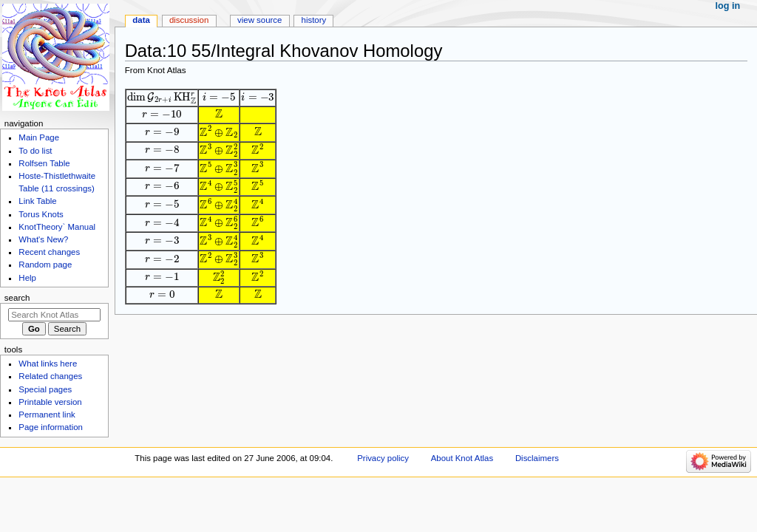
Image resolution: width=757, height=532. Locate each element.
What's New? (43, 239)
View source (259, 20)
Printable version (50, 402)
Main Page (39, 137)
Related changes (50, 376)
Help (27, 278)
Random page (45, 265)
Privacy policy (383, 458)
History (314, 20)
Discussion (189, 20)
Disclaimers (537, 458)
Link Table (37, 201)
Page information (51, 427)
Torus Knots (41, 214)
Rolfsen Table (44, 163)
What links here (48, 364)
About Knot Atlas (462, 458)
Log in (728, 6)
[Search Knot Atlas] (54, 315)
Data (141, 20)
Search (17, 298)
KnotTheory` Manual (57, 227)
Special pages (45, 389)
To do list (35, 151)
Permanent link (47, 415)
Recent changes (49, 252)
